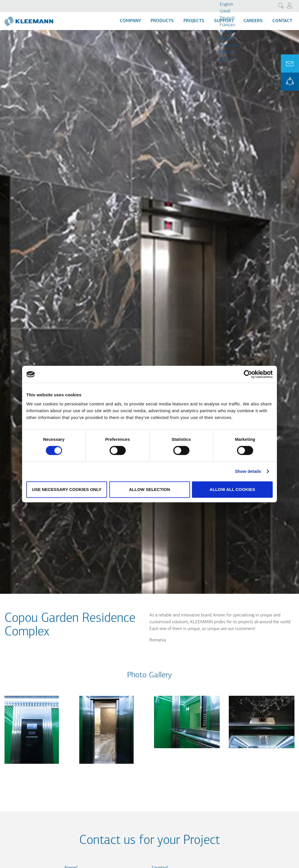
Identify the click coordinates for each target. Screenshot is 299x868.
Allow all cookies (232, 489)
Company (130, 21)
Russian (227, 32)
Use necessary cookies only (67, 489)
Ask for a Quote (290, 63)
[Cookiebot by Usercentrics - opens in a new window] (248, 374)
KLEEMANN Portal (290, 82)
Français (228, 25)
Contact (282, 21)
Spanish (227, 52)
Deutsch (227, 18)
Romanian (229, 45)
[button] (32, 767)
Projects (194, 21)
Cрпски (226, 59)
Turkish (227, 39)
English (226, 5)
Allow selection (150, 489)
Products (162, 21)
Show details (248, 471)
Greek (225, 11)
